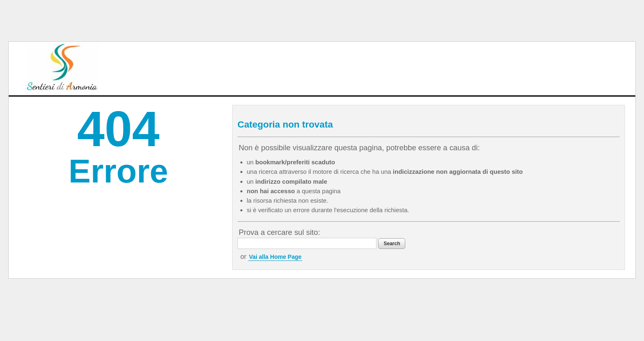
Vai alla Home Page (275, 257)
